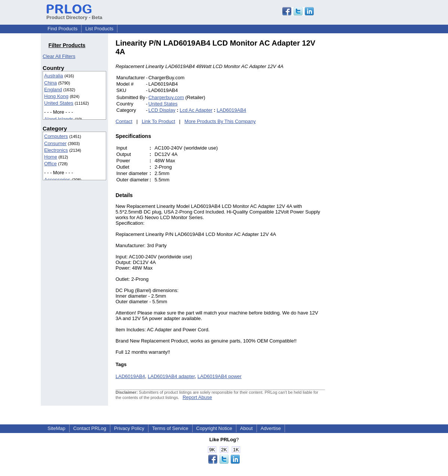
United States (59, 103)
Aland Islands (59, 119)
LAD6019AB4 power (220, 376)
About (246, 428)
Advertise (271, 428)
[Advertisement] (375, 151)
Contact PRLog (90, 428)
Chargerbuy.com (166, 97)
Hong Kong (56, 96)
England (53, 90)
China (50, 83)
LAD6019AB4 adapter (171, 376)
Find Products (62, 29)
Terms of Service (170, 428)
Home (51, 157)
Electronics (56, 150)
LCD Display (162, 110)
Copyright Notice (214, 428)
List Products (99, 29)
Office (50, 164)
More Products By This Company (220, 121)
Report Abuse (197, 397)
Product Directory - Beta (74, 15)
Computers (56, 136)
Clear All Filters (59, 56)
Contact (124, 121)
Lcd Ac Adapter (196, 110)
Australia (54, 76)
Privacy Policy (129, 428)
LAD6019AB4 (232, 110)
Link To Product (158, 121)
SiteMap (56, 428)
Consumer (55, 143)
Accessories (57, 180)
